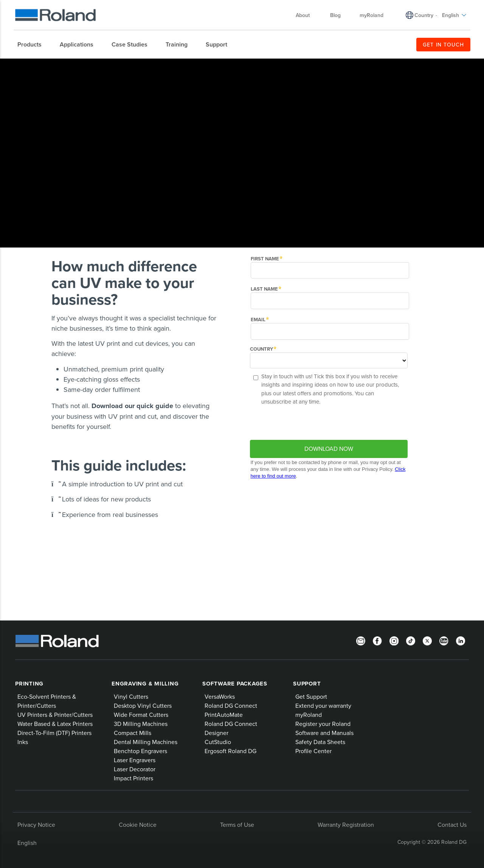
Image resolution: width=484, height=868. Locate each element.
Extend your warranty (323, 706)
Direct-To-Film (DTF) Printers (54, 733)
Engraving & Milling (145, 684)
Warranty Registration (346, 825)
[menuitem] (33, 45)
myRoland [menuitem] (372, 15)
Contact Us (452, 825)
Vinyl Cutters (131, 696)
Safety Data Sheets (320, 742)
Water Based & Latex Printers (55, 724)
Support (307, 684)
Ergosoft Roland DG (230, 751)
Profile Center (313, 751)
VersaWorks (220, 696)
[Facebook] (377, 640)
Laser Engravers (135, 760)
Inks (23, 742)
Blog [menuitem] (335, 15)
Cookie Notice (138, 825)
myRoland (309, 715)
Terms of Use (237, 825)
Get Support (311, 696)
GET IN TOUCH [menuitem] (443, 45)
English (27, 843)
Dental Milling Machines (146, 742)
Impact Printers (133, 778)
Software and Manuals (324, 733)
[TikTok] (411, 640)
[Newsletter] (361, 640)
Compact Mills (133, 733)
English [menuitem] (454, 15)
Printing (29, 684)
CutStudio (218, 742)
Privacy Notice (36, 825)
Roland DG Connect (231, 706)
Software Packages (235, 684)
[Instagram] (394, 640)
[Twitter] (427, 640)
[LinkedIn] (461, 640)
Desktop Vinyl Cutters (143, 706)
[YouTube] (444, 640)
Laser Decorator (135, 769)
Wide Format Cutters (141, 715)
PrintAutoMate (224, 715)
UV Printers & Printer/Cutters (55, 715)
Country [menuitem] (424, 15)
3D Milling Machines (141, 724)
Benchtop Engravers (140, 751)
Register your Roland (323, 724)
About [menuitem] (306, 15)
